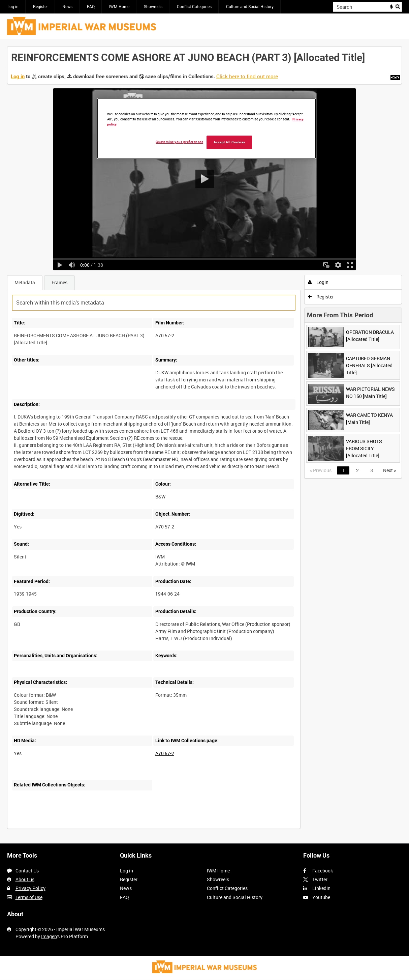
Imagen (49, 936)
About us (25, 879)
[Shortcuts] (395, 76)
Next (390, 470)
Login (318, 282)
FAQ (91, 6)
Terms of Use (29, 897)
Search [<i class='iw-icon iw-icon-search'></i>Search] (398, 6)
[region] (207, 129)
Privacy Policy (30, 888)
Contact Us (27, 871)
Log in (13, 6)
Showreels (153, 6)
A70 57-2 (165, 753)
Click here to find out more (247, 76)
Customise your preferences (179, 142)
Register (40, 6)
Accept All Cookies (229, 142)
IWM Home (119, 6)
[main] (204, 441)
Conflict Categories (194, 6)
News (67, 6)
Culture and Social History (250, 6)
